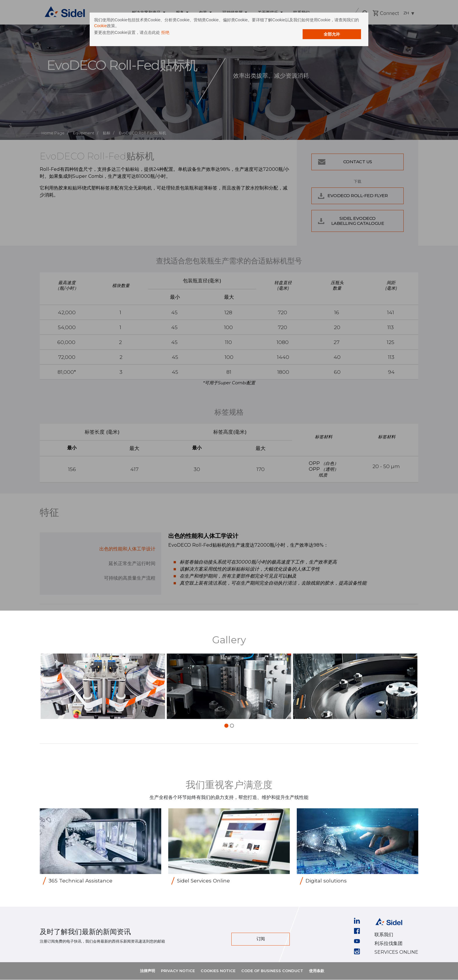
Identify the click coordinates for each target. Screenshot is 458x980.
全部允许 (280, 39)
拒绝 (217, 37)
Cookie (251, 31)
